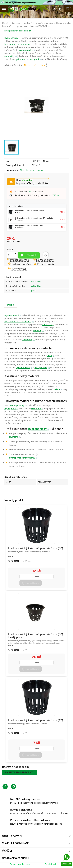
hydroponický (26, 50)
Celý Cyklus (36, 286)
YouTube (14, 787)
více (11, 556)
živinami (37, 331)
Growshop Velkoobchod (21, 864)
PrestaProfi (50, 864)
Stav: (25, 180)
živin (49, 356)
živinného (27, 340)
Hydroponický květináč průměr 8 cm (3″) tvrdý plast (36, 636)
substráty (9, 56)
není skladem (31, 583)
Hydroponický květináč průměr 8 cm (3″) (36, 548)
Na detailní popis (34, 65)
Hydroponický (11, 38)
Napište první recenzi (31, 170)
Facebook (5, 787)
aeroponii (35, 59)
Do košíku (29, 255)
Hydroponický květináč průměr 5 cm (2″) (36, 720)
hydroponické (23, 368)
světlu (57, 389)
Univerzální (36, 281)
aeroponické (41, 368)
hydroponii (20, 59)
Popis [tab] (11, 305)
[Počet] (10, 255)
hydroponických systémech (18, 44)
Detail (36, 576)
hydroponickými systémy (22, 458)
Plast (33, 290)
